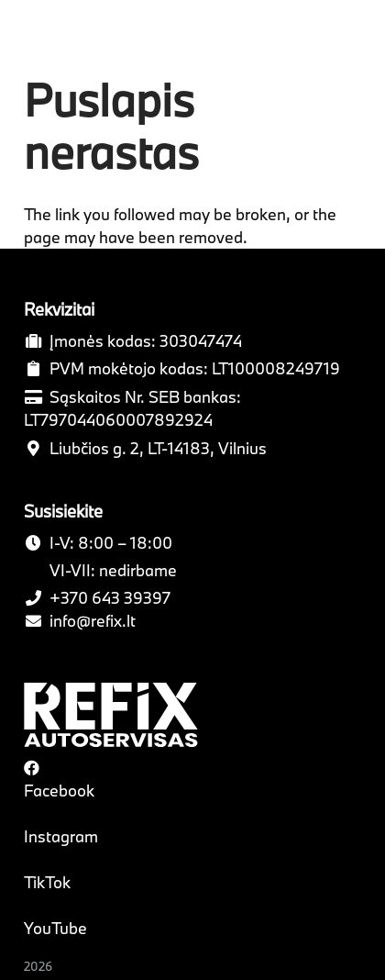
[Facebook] (32, 768)
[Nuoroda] (66, 37)
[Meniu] (358, 37)
